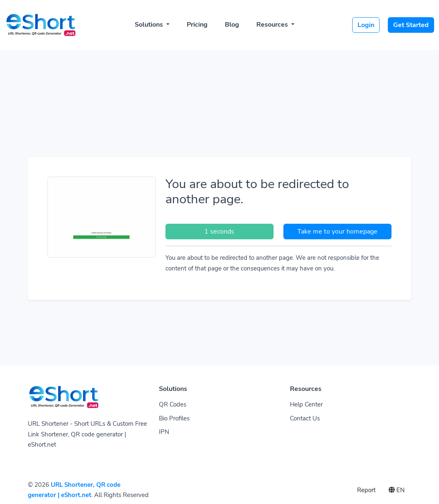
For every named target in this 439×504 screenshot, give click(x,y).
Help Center (306, 404)
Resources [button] (273, 25)
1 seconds (219, 232)
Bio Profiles (174, 418)
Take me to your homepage (337, 232)
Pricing (197, 25)
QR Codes (173, 404)
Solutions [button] (150, 25)
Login (366, 25)
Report (366, 490)
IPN (164, 432)
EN (397, 490)
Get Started (411, 25)
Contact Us (305, 418)
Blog (232, 25)
